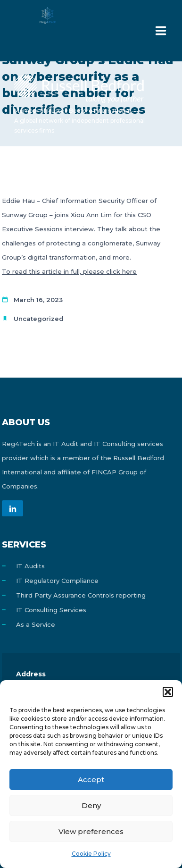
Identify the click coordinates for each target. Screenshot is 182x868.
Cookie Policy (91, 854)
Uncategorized (39, 319)
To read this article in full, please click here (69, 271)
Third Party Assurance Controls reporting (81, 595)
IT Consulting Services (51, 610)
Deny (91, 805)
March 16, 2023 (38, 300)
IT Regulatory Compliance (57, 581)
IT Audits (30, 566)
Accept (91, 780)
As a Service (36, 624)
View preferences (91, 831)
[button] (168, 692)
